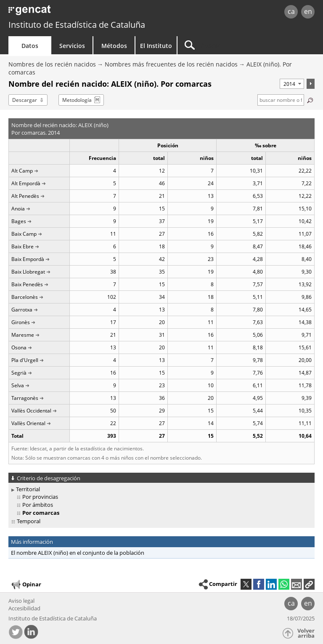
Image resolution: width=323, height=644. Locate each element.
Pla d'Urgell (25, 360)
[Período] (292, 84)
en (308, 11)
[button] (309, 584)
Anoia (18, 209)
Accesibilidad (24, 608)
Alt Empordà (26, 183)
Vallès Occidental (31, 411)
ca (291, 11)
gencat (70, 12)
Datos (30, 46)
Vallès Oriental (28, 423)
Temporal (29, 521)
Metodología (77, 100)
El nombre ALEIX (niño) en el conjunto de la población (78, 553)
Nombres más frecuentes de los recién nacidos (171, 64)
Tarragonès (25, 398)
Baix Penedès (27, 284)
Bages (19, 221)
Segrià (19, 373)
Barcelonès (25, 297)
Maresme (23, 335)
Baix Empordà (28, 259)
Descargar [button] (25, 100)
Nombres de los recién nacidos (52, 64)
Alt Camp (22, 171)
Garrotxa (22, 310)
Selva (18, 385)
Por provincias (40, 497)
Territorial (28, 489)
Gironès (21, 322)
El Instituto (156, 46)
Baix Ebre (23, 246)
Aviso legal (21, 601)
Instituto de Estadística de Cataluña (77, 25)
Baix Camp (24, 234)
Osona (19, 347)
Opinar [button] (26, 585)
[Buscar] (230, 45)
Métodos (114, 46)
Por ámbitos (38, 505)
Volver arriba (306, 633)
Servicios (72, 46)
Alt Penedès (25, 196)
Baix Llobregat (28, 272)
